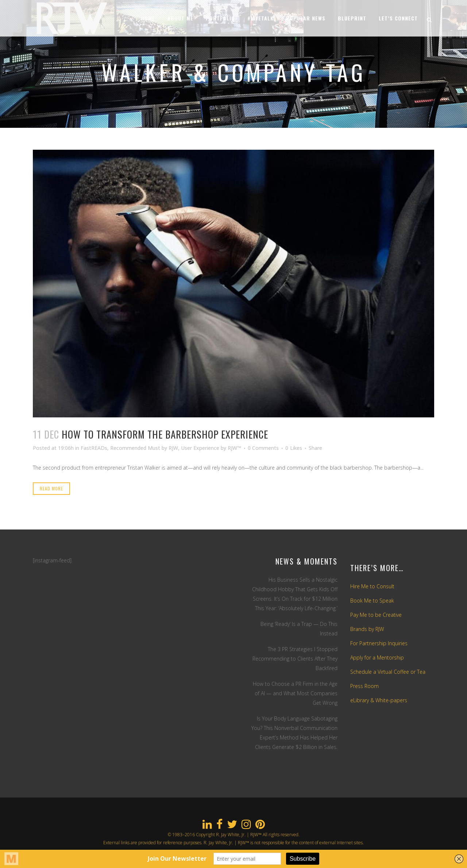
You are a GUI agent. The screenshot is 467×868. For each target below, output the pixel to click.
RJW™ (234, 448)
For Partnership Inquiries (379, 643)
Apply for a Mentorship (377, 657)
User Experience (200, 448)
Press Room (364, 686)
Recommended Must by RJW (144, 448)
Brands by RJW (367, 629)
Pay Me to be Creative (376, 615)
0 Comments (263, 448)
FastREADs (94, 448)
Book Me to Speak (372, 601)
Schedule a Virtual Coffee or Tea (388, 672)
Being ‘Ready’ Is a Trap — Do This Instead (299, 629)
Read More (51, 488)
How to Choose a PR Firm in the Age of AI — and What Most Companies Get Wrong (295, 693)
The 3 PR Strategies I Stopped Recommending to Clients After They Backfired (295, 659)
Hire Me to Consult (372, 586)
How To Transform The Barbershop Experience (165, 434)
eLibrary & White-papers (379, 700)
